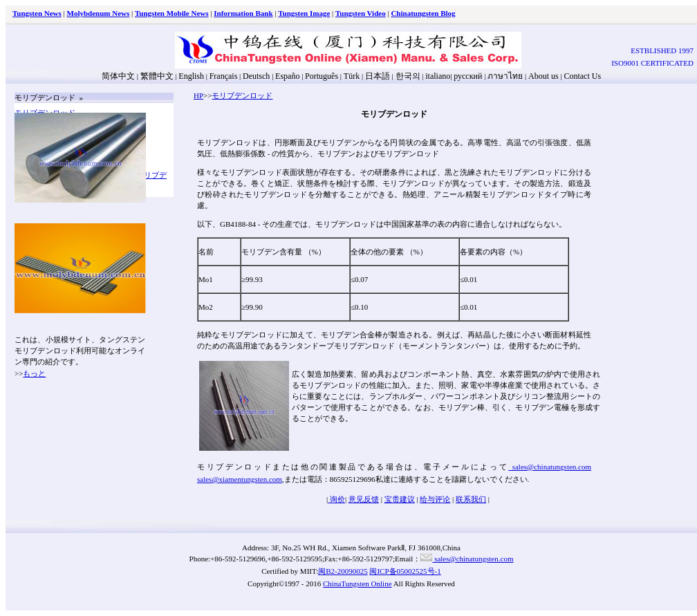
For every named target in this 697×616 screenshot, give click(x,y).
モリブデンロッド (242, 95)
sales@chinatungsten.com (550, 467)
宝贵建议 (400, 499)
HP (198, 95)
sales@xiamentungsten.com (240, 479)
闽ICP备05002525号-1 (405, 571)
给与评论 (435, 499)
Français (224, 76)
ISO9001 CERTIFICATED (652, 63)
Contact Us (582, 76)
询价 (336, 499)
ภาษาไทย (504, 76)
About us (543, 76)
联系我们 (471, 499)
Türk (352, 76)
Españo (287, 76)
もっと (34, 373)
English (191, 76)
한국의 (408, 76)
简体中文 (118, 76)
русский (468, 76)
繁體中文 (157, 76)
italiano (438, 76)
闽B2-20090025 (343, 571)
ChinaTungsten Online (357, 584)
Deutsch (256, 76)
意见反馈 (364, 499)
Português (322, 76)
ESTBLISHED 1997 (662, 50)
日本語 (378, 76)
